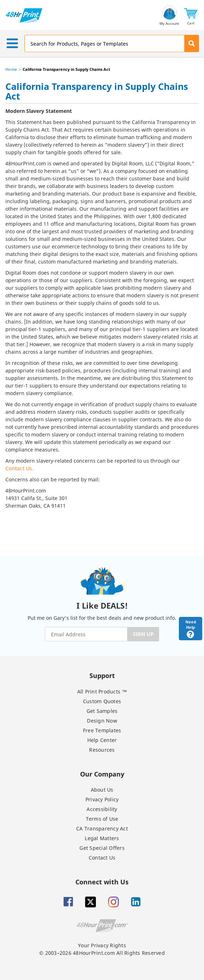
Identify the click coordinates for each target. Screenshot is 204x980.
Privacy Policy (102, 799)
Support (102, 675)
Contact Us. (20, 468)
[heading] (102, 93)
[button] (191, 16)
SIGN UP (143, 634)
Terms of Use (102, 819)
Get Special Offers (102, 848)
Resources (102, 750)
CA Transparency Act (102, 828)
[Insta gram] (113, 902)
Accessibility (102, 809)
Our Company (102, 774)
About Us (102, 790)
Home (11, 69)
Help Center (102, 740)
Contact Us (102, 858)
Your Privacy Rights (102, 945)
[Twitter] (91, 902)
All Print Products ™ (102, 692)
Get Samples (102, 711)
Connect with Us (102, 882)
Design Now (102, 721)
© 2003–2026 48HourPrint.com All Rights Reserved (102, 953)
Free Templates (102, 730)
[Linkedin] (136, 902)
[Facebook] (68, 902)
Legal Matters (102, 838)
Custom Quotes (102, 701)
